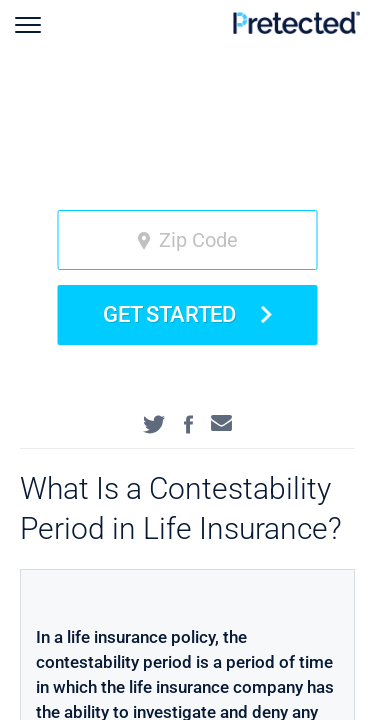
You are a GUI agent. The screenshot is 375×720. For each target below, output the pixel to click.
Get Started (187, 314)
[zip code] (188, 240)
